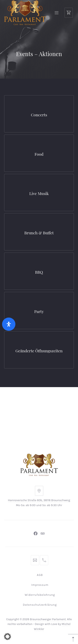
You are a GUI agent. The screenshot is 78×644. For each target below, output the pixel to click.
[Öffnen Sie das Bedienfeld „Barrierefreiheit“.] (9, 324)
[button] (7, 637)
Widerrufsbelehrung (40, 595)
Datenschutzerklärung (40, 605)
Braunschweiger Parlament (48, 619)
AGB (40, 575)
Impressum (40, 585)
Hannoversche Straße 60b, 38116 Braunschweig (39, 500)
